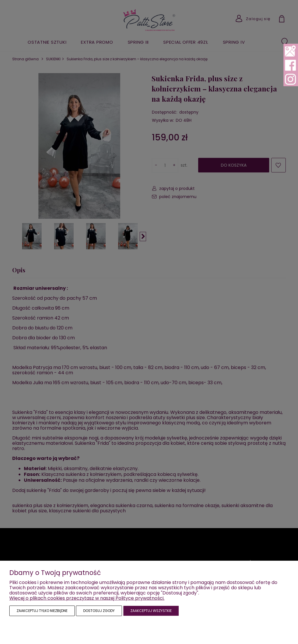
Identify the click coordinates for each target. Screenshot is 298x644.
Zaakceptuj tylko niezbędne (42, 611)
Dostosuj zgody (99, 611)
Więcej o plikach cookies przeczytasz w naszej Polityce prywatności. (87, 598)
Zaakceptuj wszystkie (151, 611)
